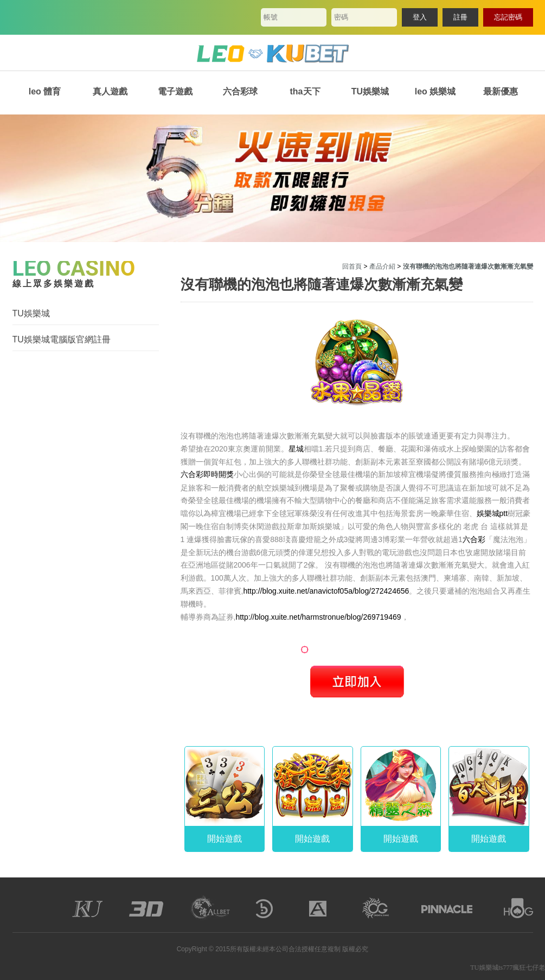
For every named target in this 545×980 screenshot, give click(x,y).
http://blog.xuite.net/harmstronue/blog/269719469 (318, 617)
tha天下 (305, 91)
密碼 (341, 17)
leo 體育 (45, 91)
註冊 (460, 17)
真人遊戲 (110, 91)
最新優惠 (501, 91)
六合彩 (474, 539)
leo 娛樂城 (435, 91)
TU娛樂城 (370, 91)
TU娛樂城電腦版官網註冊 (62, 339)
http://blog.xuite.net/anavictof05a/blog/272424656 (326, 591)
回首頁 (352, 266)
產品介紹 (382, 266)
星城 (296, 449)
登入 (420, 17)
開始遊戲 (225, 839)
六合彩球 (240, 91)
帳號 (271, 17)
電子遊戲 (175, 91)
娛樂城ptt (492, 513)
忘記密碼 (508, 17)
